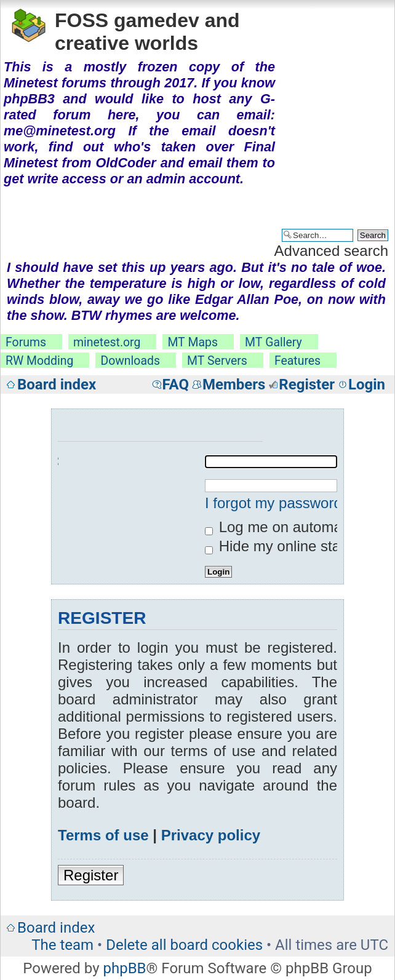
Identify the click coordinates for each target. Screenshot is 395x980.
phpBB (124, 968)
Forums (26, 342)
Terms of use (103, 835)
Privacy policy (211, 835)
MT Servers (217, 361)
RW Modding (39, 361)
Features (297, 361)
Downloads (130, 361)
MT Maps (193, 342)
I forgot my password (273, 503)
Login (367, 384)
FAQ (176, 384)
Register (307, 384)
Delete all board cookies (184, 945)
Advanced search (331, 251)
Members (234, 384)
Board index (57, 384)
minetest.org (107, 342)
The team (62, 945)
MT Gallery (273, 342)
